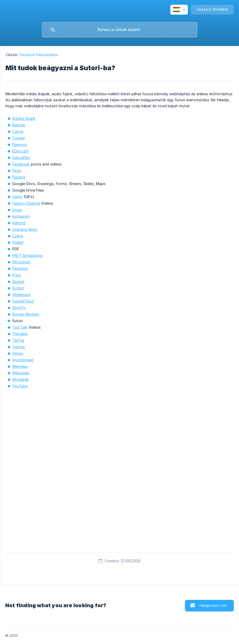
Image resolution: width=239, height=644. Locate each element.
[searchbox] (120, 30)
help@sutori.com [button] (213, 605)
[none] (179, 10)
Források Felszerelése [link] (39, 55)
